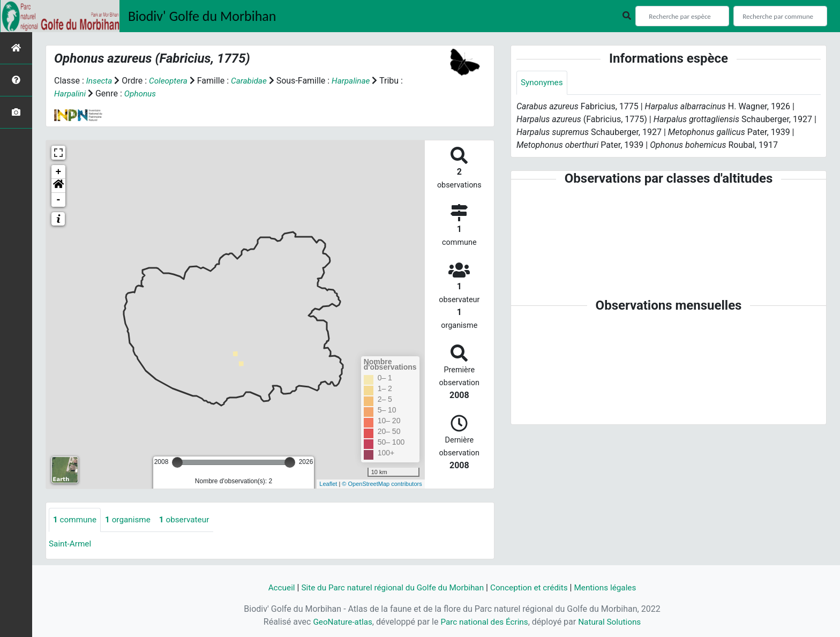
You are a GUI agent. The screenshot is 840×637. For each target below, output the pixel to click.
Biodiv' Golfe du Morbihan (202, 16)
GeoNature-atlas (339, 622)
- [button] (59, 200)
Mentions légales (612, 587)
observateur (190, 520)
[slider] (177, 462)
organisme (131, 520)
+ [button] (59, 172)
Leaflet (328, 484)
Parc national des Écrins (484, 622)
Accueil (274, 587)
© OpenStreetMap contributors (382, 484)
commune (76, 520)
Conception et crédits (532, 587)
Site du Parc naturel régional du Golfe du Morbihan (390, 587)
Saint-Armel (71, 544)
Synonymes (543, 83)
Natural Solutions (613, 622)
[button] (58, 186)
